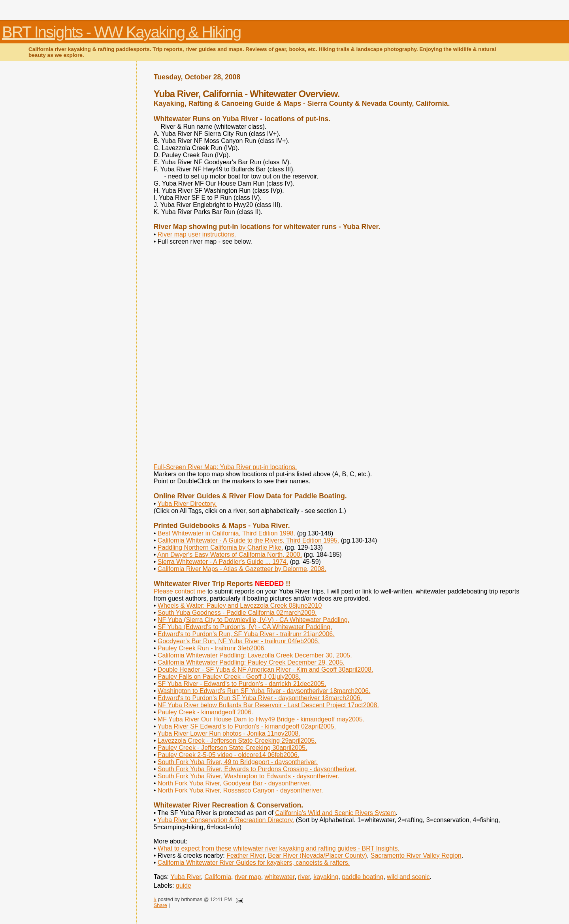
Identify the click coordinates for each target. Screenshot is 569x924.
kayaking (326, 877)
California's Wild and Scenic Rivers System (335, 813)
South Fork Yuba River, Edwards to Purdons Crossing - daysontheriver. (257, 769)
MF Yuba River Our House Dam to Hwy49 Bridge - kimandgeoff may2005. (261, 719)
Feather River (245, 855)
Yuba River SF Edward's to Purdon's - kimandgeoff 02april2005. (247, 726)
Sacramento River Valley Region (416, 855)
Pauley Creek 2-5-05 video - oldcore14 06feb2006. (228, 755)
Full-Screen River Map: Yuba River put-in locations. (225, 467)
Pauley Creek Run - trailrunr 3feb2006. (212, 648)
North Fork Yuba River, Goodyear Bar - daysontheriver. (234, 783)
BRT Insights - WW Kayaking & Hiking (121, 32)
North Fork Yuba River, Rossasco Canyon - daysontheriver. (240, 790)
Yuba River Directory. (187, 504)
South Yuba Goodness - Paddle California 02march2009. (237, 613)
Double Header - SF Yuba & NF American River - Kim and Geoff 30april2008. (265, 670)
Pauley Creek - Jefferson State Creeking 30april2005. (233, 748)
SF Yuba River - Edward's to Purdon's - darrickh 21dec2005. (242, 684)
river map (248, 877)
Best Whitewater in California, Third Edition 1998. (226, 533)
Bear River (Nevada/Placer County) (317, 855)
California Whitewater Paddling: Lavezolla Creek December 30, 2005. (255, 655)
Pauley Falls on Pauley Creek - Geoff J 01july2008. (229, 677)
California (218, 877)
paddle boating (363, 877)
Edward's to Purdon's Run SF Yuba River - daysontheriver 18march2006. (260, 698)
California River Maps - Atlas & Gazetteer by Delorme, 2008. (242, 569)
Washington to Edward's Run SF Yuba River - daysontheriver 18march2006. (264, 691)
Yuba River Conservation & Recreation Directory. (226, 820)
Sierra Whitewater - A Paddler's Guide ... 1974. (223, 562)
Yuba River (186, 877)
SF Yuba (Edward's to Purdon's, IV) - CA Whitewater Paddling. (245, 627)
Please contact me (180, 591)
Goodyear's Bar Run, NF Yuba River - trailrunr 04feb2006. (239, 641)
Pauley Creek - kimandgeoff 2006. (205, 712)
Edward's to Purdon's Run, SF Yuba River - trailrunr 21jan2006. (246, 634)
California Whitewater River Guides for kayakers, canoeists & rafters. (254, 863)
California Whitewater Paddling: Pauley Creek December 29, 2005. (251, 662)
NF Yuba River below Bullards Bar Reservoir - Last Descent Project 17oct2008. (268, 705)
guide (184, 885)
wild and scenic (408, 877)
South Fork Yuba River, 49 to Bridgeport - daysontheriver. (238, 762)
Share (160, 905)
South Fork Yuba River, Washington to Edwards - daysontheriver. (249, 776)
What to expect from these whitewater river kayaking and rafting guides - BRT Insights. (279, 848)
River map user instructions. (197, 234)
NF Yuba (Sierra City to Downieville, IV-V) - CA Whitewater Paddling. (253, 620)
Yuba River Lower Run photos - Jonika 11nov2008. (229, 733)
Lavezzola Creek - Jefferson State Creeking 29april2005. (237, 741)
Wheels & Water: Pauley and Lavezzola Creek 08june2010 (240, 606)
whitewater (280, 877)
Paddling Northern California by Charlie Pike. (220, 547)
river (304, 877)
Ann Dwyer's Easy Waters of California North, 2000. (230, 555)
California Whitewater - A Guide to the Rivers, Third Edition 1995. (248, 540)
